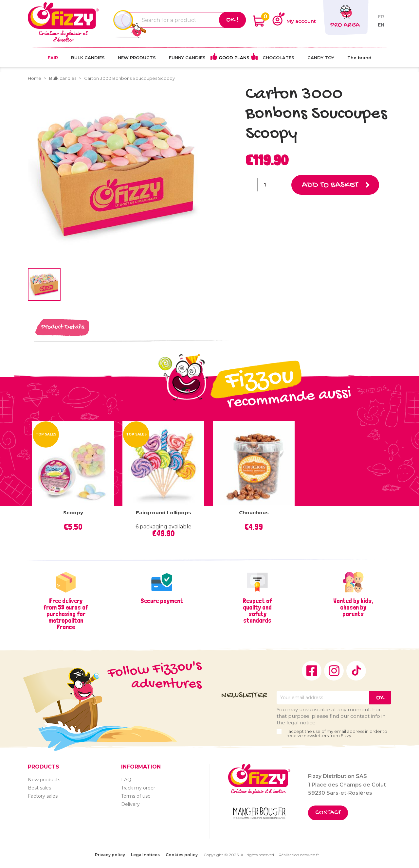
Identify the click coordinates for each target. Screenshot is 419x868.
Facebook (312, 671)
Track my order (138, 788)
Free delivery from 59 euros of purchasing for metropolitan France (66, 614)
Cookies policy (182, 855)
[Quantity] (265, 185)
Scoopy (73, 513)
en (381, 25)
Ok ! (232, 20)
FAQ (126, 780)
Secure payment (162, 601)
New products (44, 780)
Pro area (345, 25)
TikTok (356, 671)
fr (381, 17)
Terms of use (136, 796)
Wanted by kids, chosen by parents (353, 607)
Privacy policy (110, 855)
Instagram (334, 671)
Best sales (39, 788)
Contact (328, 813)
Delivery (130, 804)
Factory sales (43, 796)
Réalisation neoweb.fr (299, 855)
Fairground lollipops (164, 513)
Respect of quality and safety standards (257, 611)
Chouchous (254, 513)
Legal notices (145, 855)
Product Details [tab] (63, 327)
